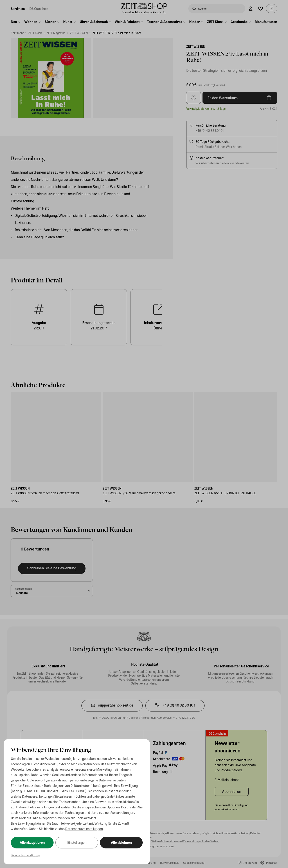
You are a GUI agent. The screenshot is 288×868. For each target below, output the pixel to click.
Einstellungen (77, 842)
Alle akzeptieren (32, 842)
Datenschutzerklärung (25, 855)
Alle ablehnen (121, 842)
